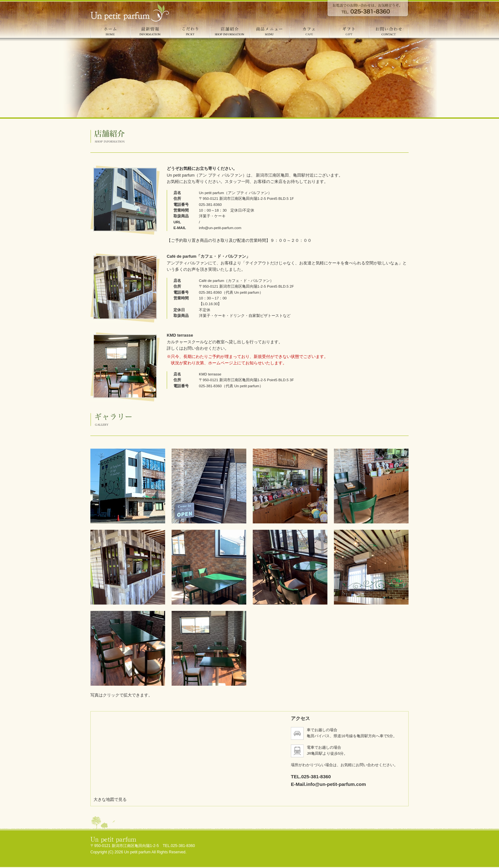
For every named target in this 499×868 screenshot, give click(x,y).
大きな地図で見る (110, 799)
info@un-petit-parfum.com (220, 228)
